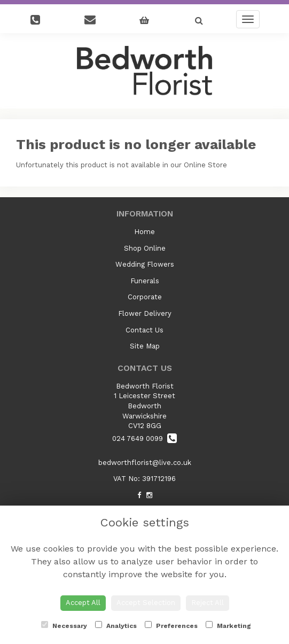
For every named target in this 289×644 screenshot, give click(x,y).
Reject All (208, 603)
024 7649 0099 (144, 439)
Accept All (83, 603)
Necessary (64, 625)
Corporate (145, 297)
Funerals (145, 281)
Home (144, 232)
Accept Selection (146, 603)
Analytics (116, 625)
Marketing (228, 625)
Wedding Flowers (145, 264)
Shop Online (145, 248)
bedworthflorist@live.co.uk (145, 463)
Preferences (171, 625)
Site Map (145, 346)
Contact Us (144, 330)
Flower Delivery (145, 313)
